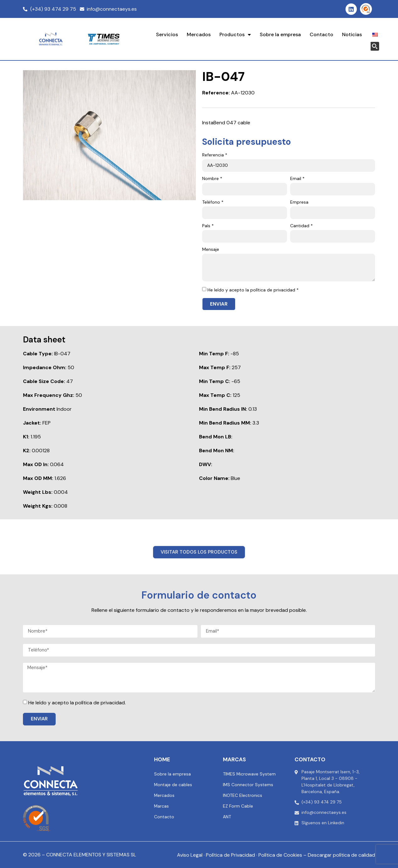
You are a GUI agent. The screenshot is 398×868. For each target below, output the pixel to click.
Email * (297, 179)
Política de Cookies (280, 855)
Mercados (199, 34)
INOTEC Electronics (243, 795)
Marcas (162, 806)
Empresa (299, 202)
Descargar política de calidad (341, 855)
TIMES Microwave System (250, 774)
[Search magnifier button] (375, 46)
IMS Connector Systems (248, 785)
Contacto (321, 34)
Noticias (352, 34)
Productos (235, 35)
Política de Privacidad (230, 855)
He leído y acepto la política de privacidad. (77, 703)
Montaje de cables (173, 785)
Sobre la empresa (280, 34)
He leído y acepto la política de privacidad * (253, 290)
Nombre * (212, 179)
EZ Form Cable (238, 806)
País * (208, 226)
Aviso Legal (190, 855)
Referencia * (215, 155)
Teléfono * (213, 202)
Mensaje (211, 250)
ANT (227, 817)
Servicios (167, 34)
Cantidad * (301, 226)
